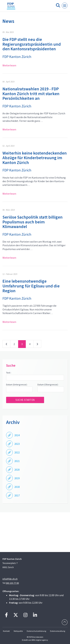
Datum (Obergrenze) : (48, 385)
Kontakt (6, 631)
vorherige (6, 345)
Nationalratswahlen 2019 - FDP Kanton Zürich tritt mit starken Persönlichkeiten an (31, 93)
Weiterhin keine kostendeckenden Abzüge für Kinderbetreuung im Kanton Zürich (35, 158)
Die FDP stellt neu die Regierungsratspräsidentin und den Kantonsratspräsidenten (32, 44)
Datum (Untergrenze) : (17, 385)
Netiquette (18, 631)
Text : (9, 373)
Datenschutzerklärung (36, 631)
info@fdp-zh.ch (10, 579)
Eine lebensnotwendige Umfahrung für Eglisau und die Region (31, 286)
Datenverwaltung (58, 631)
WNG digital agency (40, 640)
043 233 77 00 (12, 583)
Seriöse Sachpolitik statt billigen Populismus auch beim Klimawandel (33, 222)
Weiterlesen (9, 65)
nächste (37, 345)
